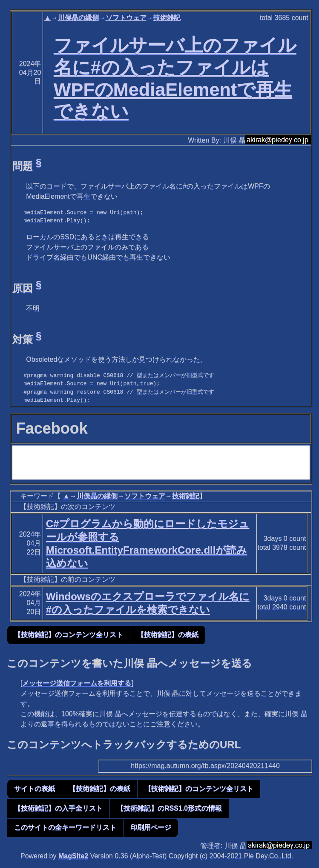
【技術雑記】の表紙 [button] (168, 635)
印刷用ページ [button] (151, 827)
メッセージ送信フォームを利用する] (78, 683)
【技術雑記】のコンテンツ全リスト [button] (69, 635)
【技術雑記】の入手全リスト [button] (58, 808)
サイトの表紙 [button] (34, 789)
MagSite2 (73, 856)
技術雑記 (167, 18)
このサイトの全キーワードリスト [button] (65, 827)
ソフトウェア (126, 18)
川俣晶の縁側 (78, 18)
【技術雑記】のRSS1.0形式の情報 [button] (169, 808)
